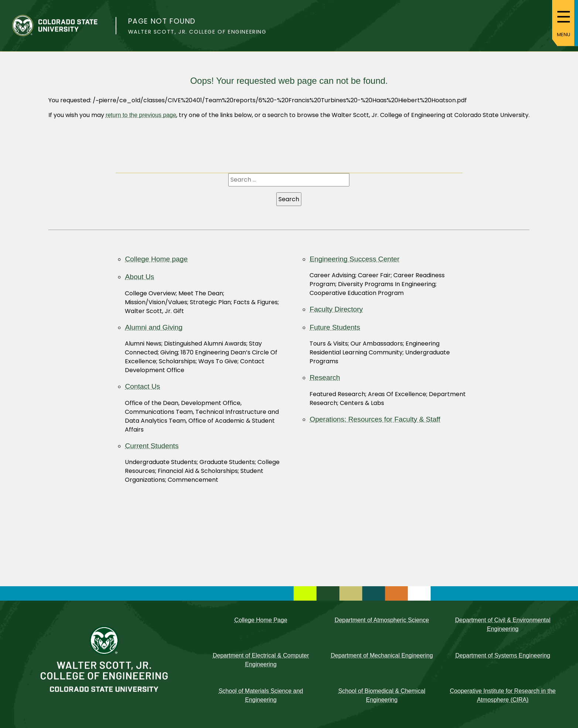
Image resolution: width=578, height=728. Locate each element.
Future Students (335, 327)
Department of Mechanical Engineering (382, 655)
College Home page (156, 259)
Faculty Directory (336, 309)
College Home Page (261, 620)
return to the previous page (141, 115)
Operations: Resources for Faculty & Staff (375, 419)
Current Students (152, 446)
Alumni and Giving (154, 327)
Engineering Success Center (354, 259)
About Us (139, 277)
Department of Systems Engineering (503, 655)
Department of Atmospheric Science (382, 620)
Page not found (162, 21)
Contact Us (142, 386)
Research (325, 377)
